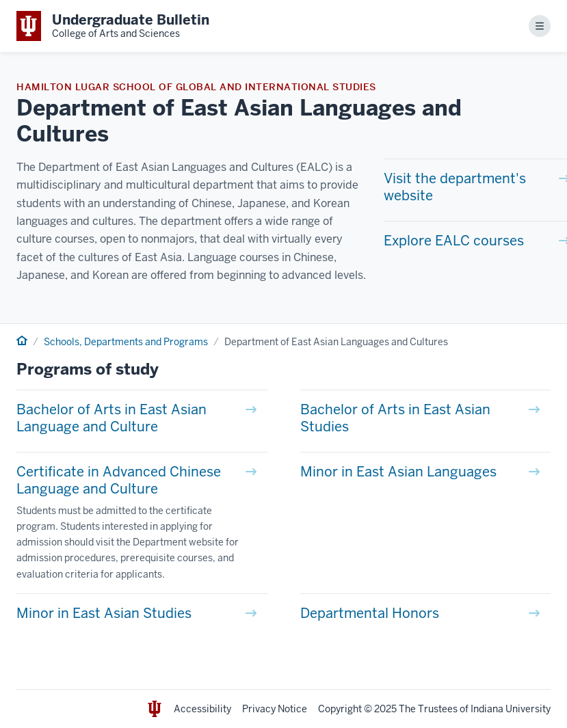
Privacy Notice (275, 709)
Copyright (340, 709)
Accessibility (202, 709)
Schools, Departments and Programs (126, 342)
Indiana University (511, 709)
